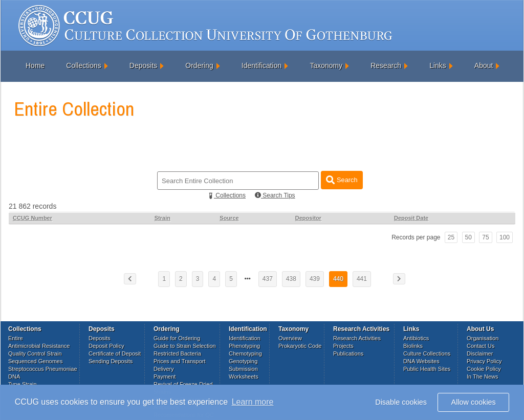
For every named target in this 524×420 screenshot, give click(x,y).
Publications (348, 353)
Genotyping (243, 361)
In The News (483, 377)
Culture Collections (427, 353)
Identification (262, 65)
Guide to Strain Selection (185, 346)
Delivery (164, 369)
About (484, 65)
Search (342, 180)
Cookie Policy (484, 369)
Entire (16, 338)
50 (468, 237)
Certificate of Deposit (115, 353)
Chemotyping (245, 353)
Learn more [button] (253, 402)
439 (315, 279)
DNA (14, 377)
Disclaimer (480, 353)
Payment (165, 377)
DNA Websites (421, 361)
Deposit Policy (106, 346)
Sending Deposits (111, 361)
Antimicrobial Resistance (39, 346)
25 (451, 237)
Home (35, 65)
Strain (162, 218)
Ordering (199, 65)
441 (362, 279)
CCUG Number (32, 218)
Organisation (483, 338)
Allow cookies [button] (474, 402)
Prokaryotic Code (300, 346)
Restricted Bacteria (177, 353)
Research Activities (357, 338)
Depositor (308, 218)
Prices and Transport (180, 361)
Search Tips (275, 195)
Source (229, 218)
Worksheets (244, 377)
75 (485, 237)
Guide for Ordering (177, 338)
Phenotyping (244, 346)
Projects (343, 346)
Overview (290, 338)
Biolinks (413, 346)
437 (268, 279)
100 (505, 237)
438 (291, 279)
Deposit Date (411, 218)
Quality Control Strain (35, 353)
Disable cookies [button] (401, 402)
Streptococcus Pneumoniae (43, 369)
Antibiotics (416, 338)
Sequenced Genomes (35, 361)
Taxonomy (326, 65)
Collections (83, 65)
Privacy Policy (484, 361)
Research (386, 65)
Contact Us (481, 346)
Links (438, 65)
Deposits (143, 65)
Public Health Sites (427, 369)
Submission (243, 369)
